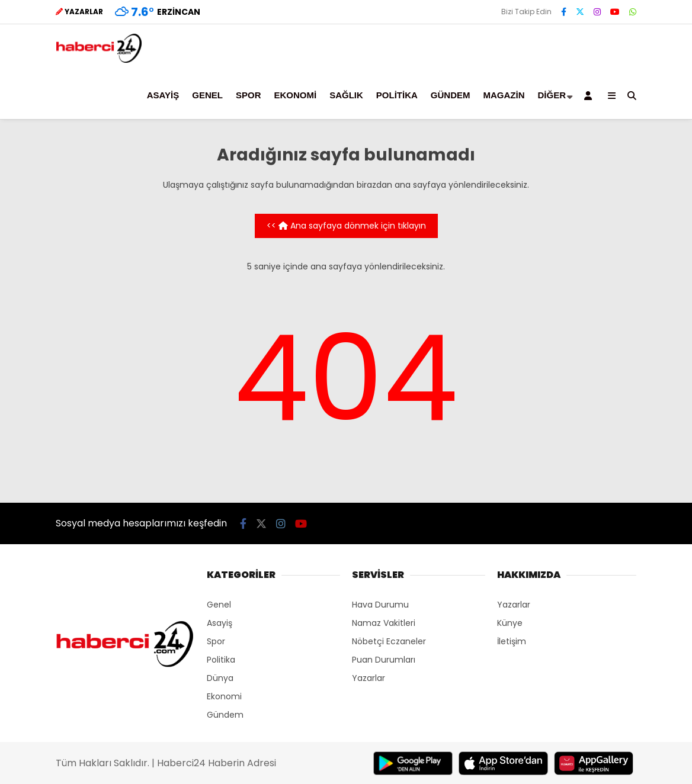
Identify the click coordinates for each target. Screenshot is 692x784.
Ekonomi (295, 95)
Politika (397, 95)
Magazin (504, 95)
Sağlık (346, 95)
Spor (249, 95)
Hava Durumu (380, 605)
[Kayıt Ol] (590, 95)
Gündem (451, 95)
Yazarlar (369, 678)
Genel (207, 95)
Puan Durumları (384, 660)
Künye (510, 623)
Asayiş (163, 95)
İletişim (512, 641)
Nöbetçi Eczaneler (389, 641)
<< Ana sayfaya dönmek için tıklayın (346, 226)
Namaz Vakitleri (384, 623)
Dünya (220, 678)
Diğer (552, 95)
